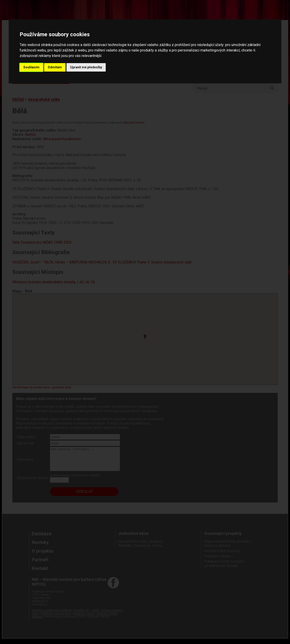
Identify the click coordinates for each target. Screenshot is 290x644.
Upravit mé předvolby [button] (86, 67)
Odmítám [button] (55, 67)
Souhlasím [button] (31, 67)
